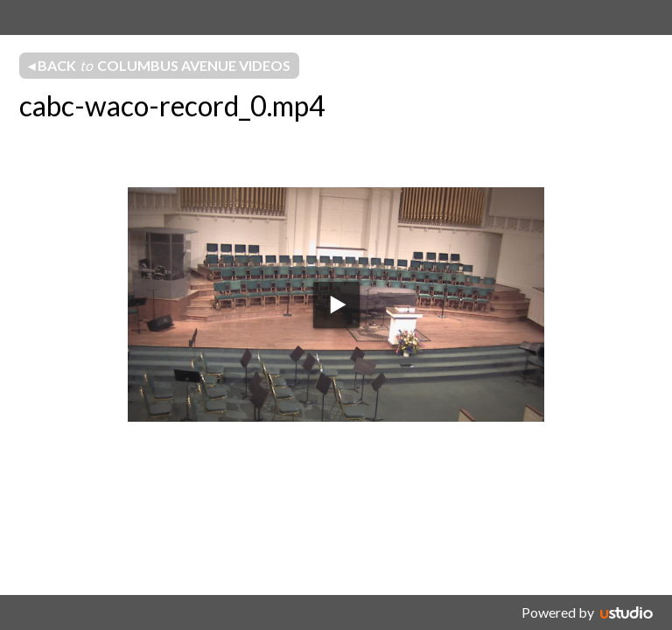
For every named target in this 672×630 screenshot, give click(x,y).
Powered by (558, 612)
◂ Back (159, 66)
